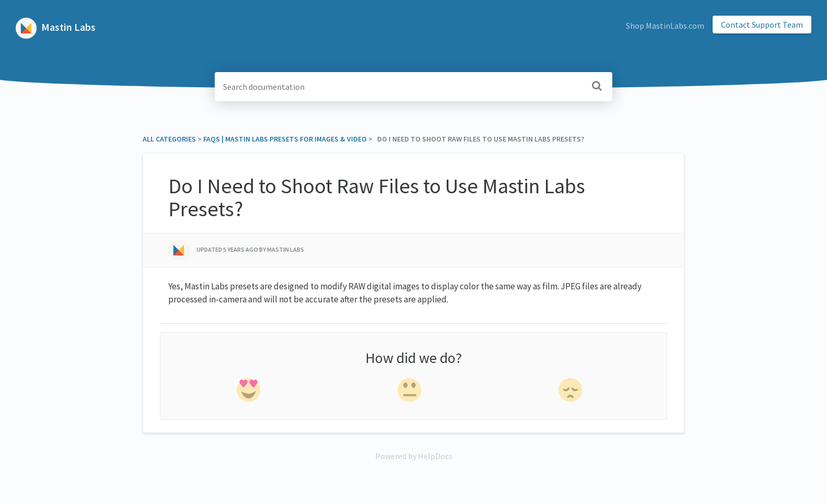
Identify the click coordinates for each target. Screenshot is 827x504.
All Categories (169, 139)
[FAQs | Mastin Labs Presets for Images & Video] (285, 139)
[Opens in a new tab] (414, 456)
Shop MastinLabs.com (665, 26)
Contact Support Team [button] (762, 25)
